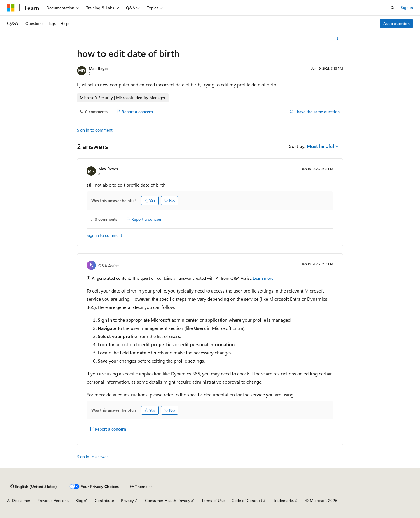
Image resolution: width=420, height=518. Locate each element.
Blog (79, 500)
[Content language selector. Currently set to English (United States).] (34, 487)
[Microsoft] (11, 8)
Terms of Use (213, 500)
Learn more (263, 278)
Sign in (407, 7)
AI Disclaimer (19, 500)
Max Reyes (98, 68)
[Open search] (393, 8)
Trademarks (283, 500)
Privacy (127, 500)
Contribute (104, 500)
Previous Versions (53, 500)
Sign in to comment (95, 130)
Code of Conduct (247, 500)
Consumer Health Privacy (168, 500)
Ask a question (397, 23)
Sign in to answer (92, 457)
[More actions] (338, 38)
